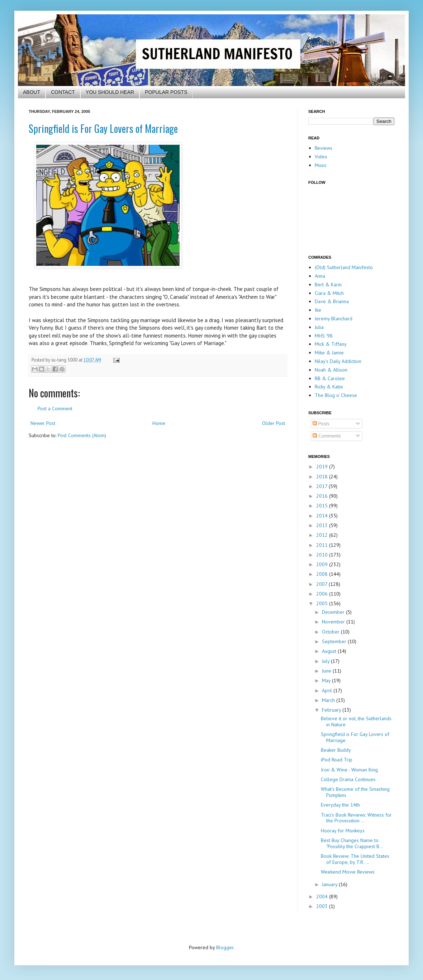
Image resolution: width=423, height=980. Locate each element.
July (326, 661)
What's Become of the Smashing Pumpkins (355, 792)
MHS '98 (324, 336)
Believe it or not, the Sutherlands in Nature (356, 721)
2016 (323, 496)
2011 (323, 545)
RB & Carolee (330, 378)
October (331, 632)
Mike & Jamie (329, 353)
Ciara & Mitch (329, 293)
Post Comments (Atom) (82, 435)
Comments (327, 436)
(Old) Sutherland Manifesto (344, 267)
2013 (323, 525)
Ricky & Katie (329, 387)
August (330, 651)
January (330, 884)
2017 (322, 486)
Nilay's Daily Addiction (338, 361)
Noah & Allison (331, 370)
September (335, 641)
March (329, 700)
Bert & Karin (328, 285)
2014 (323, 516)
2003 (323, 906)
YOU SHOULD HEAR (110, 92)
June (327, 671)
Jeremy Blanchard (334, 319)
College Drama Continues (348, 779)
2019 (323, 467)
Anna (320, 276)
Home (159, 423)
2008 (323, 574)
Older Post (274, 423)
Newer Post (43, 423)
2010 (323, 555)
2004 (323, 897)
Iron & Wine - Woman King (349, 770)
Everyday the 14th (340, 805)
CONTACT (63, 92)
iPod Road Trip (337, 760)
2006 (323, 594)
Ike (318, 310)
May (327, 680)
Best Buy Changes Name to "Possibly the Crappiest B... (352, 843)
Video (321, 157)
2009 (323, 564)
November (334, 622)
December (334, 612)
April (328, 690)
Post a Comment (55, 408)
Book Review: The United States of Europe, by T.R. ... (355, 859)
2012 (323, 535)
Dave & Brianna (332, 301)
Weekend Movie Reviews (348, 872)
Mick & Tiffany (331, 344)
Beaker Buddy (336, 750)
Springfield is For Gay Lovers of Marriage (103, 128)
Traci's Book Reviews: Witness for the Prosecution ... (356, 818)
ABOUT (32, 92)
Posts (321, 424)
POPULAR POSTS (166, 92)
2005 (323, 603)
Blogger (225, 947)
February (332, 710)
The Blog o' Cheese (336, 395)
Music (321, 165)
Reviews (324, 148)
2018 (323, 477)
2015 (323, 506)
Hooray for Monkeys (343, 831)
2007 (322, 584)
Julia (319, 327)
